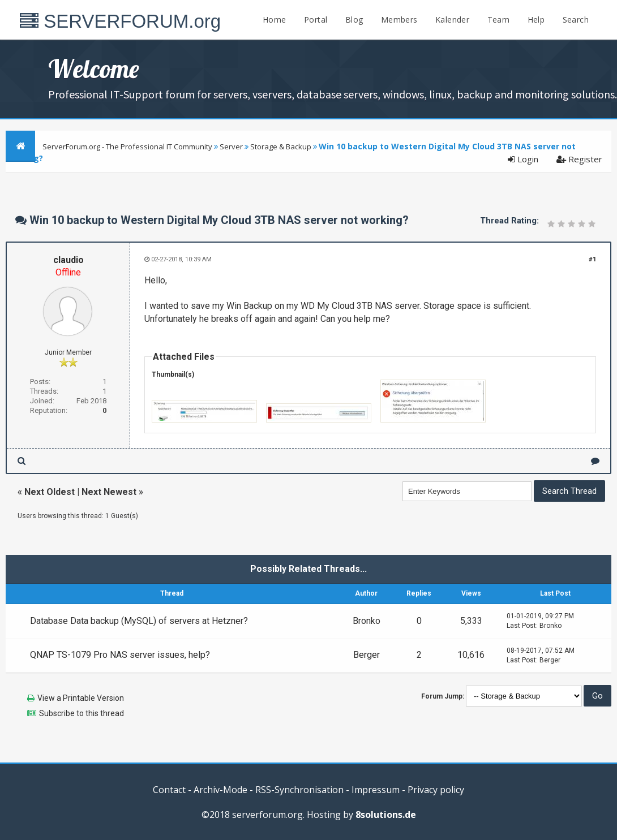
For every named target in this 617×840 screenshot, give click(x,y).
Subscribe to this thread (82, 713)
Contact (169, 790)
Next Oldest (50, 492)
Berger (367, 655)
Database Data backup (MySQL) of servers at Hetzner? (139, 621)
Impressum (376, 790)
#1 (592, 259)
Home (275, 20)
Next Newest (109, 492)
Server (231, 147)
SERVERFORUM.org (120, 21)
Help (536, 20)
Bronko (367, 621)
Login (523, 159)
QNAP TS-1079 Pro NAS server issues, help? (120, 655)
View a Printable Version (81, 698)
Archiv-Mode (220, 790)
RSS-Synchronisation (299, 790)
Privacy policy (436, 790)
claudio (68, 260)
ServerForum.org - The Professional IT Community (127, 147)
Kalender (452, 20)
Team (499, 20)
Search (576, 20)
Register (579, 159)
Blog (354, 20)
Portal (316, 20)
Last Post (521, 626)
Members (399, 20)
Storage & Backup (281, 147)
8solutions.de (386, 815)
